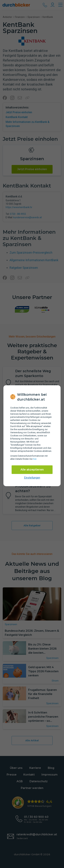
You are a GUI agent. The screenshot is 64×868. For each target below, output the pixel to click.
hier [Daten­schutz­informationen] (35, 459)
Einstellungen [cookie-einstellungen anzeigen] (32, 478)
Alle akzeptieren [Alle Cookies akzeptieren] (32, 470)
